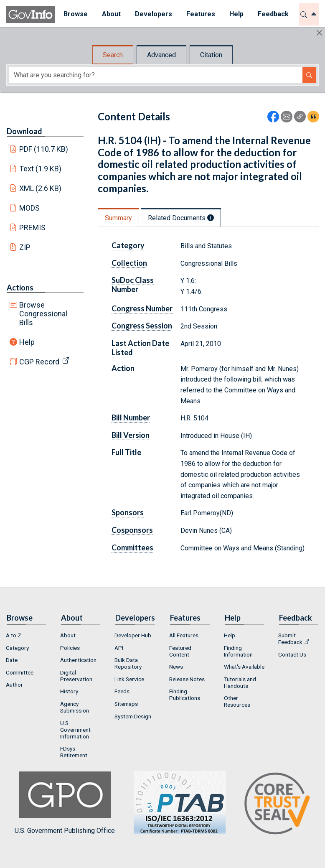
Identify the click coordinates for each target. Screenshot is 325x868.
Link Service (129, 679)
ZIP (25, 247)
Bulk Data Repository (128, 663)
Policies (70, 648)
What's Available (244, 667)
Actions (20, 288)
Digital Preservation (76, 676)
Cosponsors (132, 530)
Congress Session (142, 326)
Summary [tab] (118, 218)
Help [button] (235, 14)
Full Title (126, 452)
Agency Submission (75, 707)
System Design (133, 716)
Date (12, 660)
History (69, 691)
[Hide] (319, 33)
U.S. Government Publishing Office (175, 803)
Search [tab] (113, 55)
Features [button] (199, 14)
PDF (44, 149)
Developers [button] (152, 14)
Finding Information (238, 651)
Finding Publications (185, 695)
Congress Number (142, 308)
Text (41, 169)
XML (41, 188)
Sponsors (128, 512)
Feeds (122, 691)
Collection (129, 263)
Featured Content (180, 651)
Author (14, 685)
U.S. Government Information (75, 730)
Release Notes (187, 679)
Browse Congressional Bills (43, 314)
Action (123, 368)
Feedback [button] (272, 14)
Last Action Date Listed (140, 348)
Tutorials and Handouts (240, 682)
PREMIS (32, 228)
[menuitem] (74, 14)
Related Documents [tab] (181, 218)
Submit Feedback (290, 639)
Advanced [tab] (161, 55)
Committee (20, 672)
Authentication (78, 660)
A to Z (14, 635)
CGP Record (39, 362)
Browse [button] (74, 14)
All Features (184, 635)
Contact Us (292, 654)
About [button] (110, 14)
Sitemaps (126, 704)
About (68, 635)
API (119, 648)
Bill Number (131, 417)
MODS (29, 208)
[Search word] (156, 75)
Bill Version (131, 435)
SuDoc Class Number (133, 285)
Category (128, 245)
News (176, 667)
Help (27, 342)
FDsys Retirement (74, 752)
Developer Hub (133, 635)
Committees (132, 547)
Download (24, 131)
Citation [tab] (211, 55)
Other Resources (237, 701)
